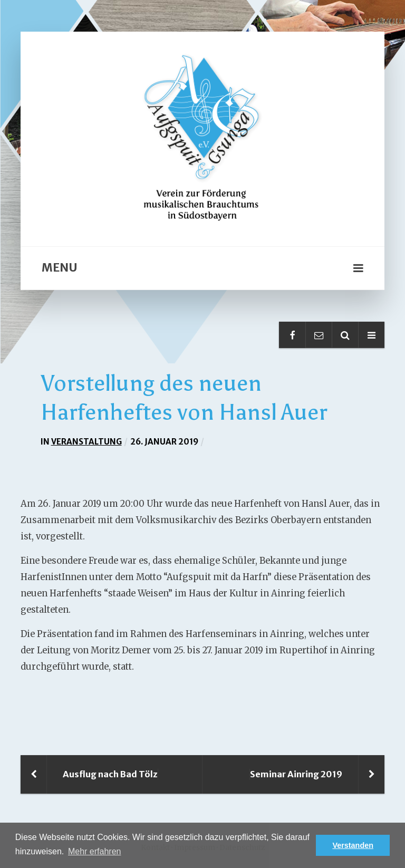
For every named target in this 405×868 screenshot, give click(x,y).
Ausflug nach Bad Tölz (110, 774)
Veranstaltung (86, 442)
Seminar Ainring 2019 (296, 774)
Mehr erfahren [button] (95, 851)
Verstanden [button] (353, 845)
